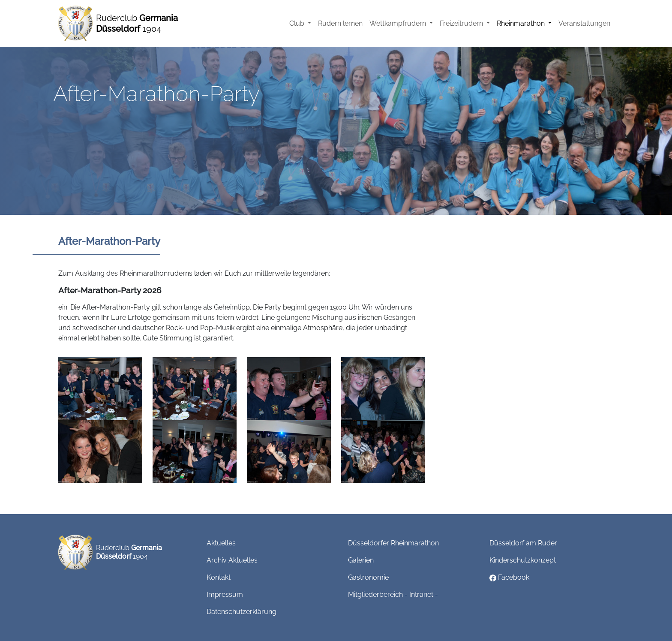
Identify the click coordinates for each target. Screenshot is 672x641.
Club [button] (298, 23)
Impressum (225, 594)
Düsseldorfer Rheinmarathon (393, 543)
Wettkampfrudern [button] (399, 23)
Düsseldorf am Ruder (523, 543)
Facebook (509, 577)
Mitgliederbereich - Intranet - (393, 594)
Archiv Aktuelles (232, 560)
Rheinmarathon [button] (522, 23)
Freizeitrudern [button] (462, 23)
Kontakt (219, 577)
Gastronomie (368, 577)
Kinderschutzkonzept (523, 560)
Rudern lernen (340, 23)
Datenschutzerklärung (241, 612)
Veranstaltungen (584, 23)
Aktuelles (221, 543)
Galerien (361, 560)
